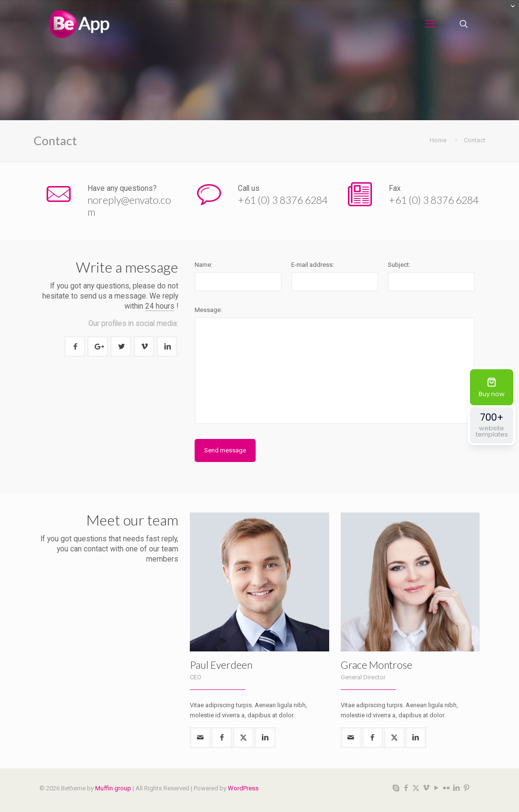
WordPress (243, 788)
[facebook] (222, 738)
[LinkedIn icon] (456, 788)
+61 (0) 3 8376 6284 (283, 200)
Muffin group (113, 788)
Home (438, 140)
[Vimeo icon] (426, 788)
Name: (204, 265)
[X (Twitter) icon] (416, 788)
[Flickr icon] (446, 788)
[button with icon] (75, 346)
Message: (208, 310)
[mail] (200, 738)
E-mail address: (313, 265)
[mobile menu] (430, 24)
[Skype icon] (396, 788)
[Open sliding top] (508, 11)
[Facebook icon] (406, 788)
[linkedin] (265, 738)
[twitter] (243, 738)
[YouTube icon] (436, 788)
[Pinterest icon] (466, 788)
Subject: (399, 265)
